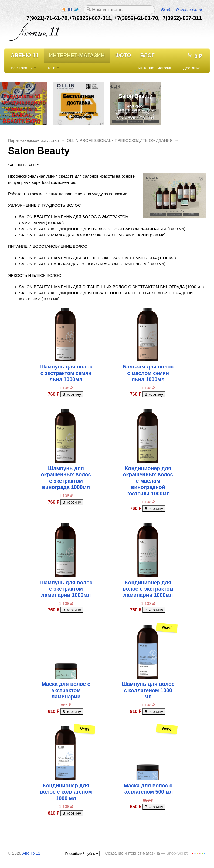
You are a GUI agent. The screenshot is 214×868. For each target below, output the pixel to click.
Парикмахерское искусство (33, 140)
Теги (51, 68)
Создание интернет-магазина (133, 853)
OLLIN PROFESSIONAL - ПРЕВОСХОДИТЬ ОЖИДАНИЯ (120, 140)
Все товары (22, 68)
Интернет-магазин (77, 55)
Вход (166, 10)
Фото (123, 55)
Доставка (192, 68)
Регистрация (189, 10)
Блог (147, 55)
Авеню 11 (25, 55)
